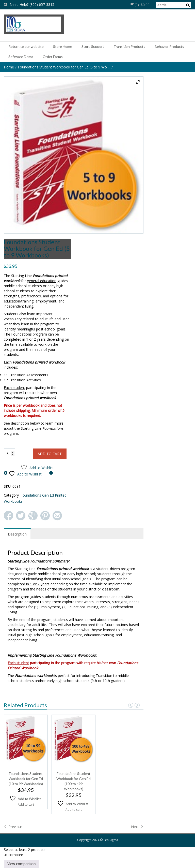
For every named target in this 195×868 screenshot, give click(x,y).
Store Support (93, 46)
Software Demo (21, 57)
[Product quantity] (10, 454)
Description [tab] (17, 534)
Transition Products (129, 46)
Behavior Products (169, 46)
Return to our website (26, 46)
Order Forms (53, 57)
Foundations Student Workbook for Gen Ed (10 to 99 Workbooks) (26, 779)
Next (137, 827)
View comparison (21, 864)
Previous (13, 827)
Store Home (63, 46)
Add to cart (50, 454)
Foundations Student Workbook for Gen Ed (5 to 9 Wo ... (64, 67)
